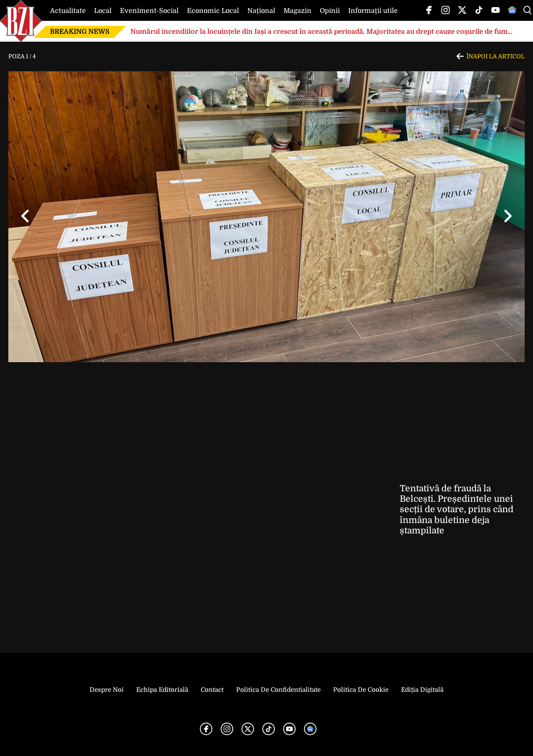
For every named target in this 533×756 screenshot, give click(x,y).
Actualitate (68, 11)
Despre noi (107, 690)
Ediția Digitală (422, 690)
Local (103, 11)
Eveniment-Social (149, 11)
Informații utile (373, 11)
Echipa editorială (162, 690)
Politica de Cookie (361, 690)
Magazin (298, 11)
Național (261, 11)
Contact (212, 690)
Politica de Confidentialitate (278, 690)
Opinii (330, 11)
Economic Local (213, 11)
